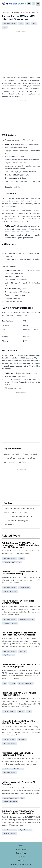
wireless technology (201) (21, 521)
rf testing (22, 740)
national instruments (10, 802)
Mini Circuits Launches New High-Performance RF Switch (18, 754)
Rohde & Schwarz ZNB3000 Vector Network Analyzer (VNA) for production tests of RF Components (20, 545)
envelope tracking (9, 833)
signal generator (25, 830)
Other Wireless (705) (11, 454)
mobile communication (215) (22, 517)
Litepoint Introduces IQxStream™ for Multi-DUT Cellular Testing (18, 722)
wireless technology (10, 798)
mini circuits (18, 769)
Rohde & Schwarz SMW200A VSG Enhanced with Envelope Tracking (18, 812)
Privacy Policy (21, 849)
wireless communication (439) (15, 508)
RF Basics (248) (9, 458)
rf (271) (6, 512)
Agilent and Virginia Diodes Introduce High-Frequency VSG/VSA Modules (19, 634)
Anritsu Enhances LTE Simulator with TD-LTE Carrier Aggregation (21, 666)
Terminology (6, 12)
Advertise (21, 857)
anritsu (12, 683)
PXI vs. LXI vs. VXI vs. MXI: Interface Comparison (27, 12)
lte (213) (7, 521)
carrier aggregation (10, 591)
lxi (27, 24)
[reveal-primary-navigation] (38, 4)
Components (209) (11, 462)
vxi (34, 24)
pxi (21, 24)
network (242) (28, 512)
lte (5, 683)
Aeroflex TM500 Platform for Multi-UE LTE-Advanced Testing (20, 573)
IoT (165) (22, 462)
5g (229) (7, 517)
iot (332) (31, 508)
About (21, 846)
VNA (21, 558)
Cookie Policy (21, 853)
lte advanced (24, 588)
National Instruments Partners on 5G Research (19, 783)
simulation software (10, 623)
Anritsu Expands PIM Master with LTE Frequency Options (19, 694)
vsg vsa (22, 651)
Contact (21, 860)
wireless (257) (16, 512)
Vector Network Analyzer (12, 562)
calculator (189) (9, 525)
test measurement (10, 24)
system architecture (27, 620)
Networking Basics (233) (26, 458)
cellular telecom (9, 711)
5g (22, 798)
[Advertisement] (21, 54)
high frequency (9, 655)
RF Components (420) (29, 454)
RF (14, 4)
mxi (5, 27)
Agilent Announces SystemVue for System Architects (18, 602)
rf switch (7, 769)
